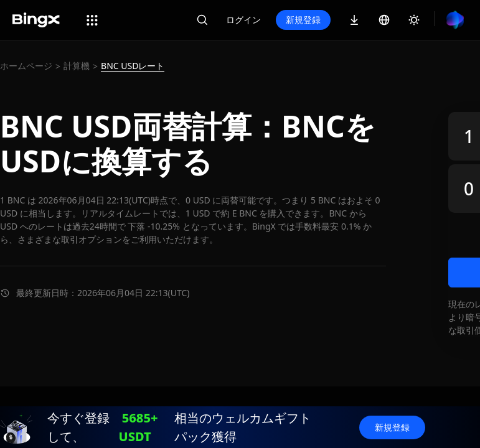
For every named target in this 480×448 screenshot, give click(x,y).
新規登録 (303, 20)
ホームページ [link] (26, 66)
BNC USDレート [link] (133, 66)
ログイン (243, 20)
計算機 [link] (77, 66)
